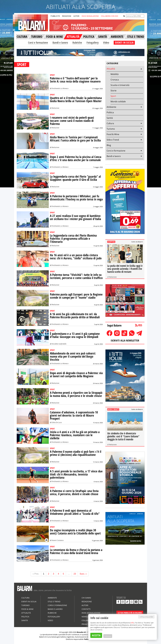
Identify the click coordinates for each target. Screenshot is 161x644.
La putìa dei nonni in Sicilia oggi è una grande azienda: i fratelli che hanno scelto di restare (125, 269)
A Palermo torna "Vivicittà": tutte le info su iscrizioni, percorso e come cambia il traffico (76, 276)
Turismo (111, 129)
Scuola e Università (120, 85)
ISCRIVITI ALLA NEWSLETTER (125, 340)
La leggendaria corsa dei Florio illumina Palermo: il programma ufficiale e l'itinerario (73, 239)
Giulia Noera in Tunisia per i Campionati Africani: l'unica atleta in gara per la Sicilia (75, 139)
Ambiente (111, 107)
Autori (85, 605)
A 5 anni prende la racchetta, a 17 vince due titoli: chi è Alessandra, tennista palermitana (76, 474)
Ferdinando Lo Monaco (60, 88)
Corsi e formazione (38, 43)
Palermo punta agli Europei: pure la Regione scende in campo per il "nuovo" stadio (76, 296)
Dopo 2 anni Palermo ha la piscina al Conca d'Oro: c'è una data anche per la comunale (76, 158)
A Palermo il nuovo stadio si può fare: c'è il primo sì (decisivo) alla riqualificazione (76, 453)
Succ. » (83, 574)
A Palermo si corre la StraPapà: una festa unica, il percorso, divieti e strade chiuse (74, 492)
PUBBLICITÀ (55, 16)
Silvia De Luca (57, 422)
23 (75, 574)
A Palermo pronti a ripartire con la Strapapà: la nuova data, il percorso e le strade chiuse (76, 394)
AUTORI (76, 16)
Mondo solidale (118, 101)
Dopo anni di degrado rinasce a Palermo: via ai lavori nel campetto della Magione (76, 375)
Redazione (55, 108)
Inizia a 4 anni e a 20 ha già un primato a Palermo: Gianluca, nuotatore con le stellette (75, 435)
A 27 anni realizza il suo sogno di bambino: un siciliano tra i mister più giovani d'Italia (75, 217)
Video (106, 43)
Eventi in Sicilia (29, 602)
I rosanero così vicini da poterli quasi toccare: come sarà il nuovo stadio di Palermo (72, 121)
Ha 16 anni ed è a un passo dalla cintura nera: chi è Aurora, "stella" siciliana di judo (76, 257)
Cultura (110, 123)
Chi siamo (86, 598)
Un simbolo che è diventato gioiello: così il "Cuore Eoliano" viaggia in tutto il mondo (123, 436)
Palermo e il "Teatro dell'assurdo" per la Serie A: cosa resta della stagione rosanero (75, 80)
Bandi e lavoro (60, 43)
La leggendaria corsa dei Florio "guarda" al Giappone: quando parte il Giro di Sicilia (75, 178)
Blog (109, 145)
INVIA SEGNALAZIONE (90, 16)
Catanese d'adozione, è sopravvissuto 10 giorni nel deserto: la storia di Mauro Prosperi (74, 415)
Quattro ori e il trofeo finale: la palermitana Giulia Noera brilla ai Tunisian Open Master (76, 99)
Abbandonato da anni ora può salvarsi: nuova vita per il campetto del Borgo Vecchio (73, 356)
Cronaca (115, 80)
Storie (113, 91)
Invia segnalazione (91, 613)
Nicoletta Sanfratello (59, 344)
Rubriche (77, 43)
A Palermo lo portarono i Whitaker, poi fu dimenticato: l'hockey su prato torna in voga (76, 198)
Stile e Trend (113, 140)
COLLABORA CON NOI (110, 16)
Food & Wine (113, 134)
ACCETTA (96, 635)
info (132, 623)
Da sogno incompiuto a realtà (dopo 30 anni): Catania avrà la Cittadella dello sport (75, 532)
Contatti (86, 609)
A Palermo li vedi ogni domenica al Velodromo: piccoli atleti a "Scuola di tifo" (75, 512)
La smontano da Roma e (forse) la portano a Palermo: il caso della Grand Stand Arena (76, 551)
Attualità (111, 69)
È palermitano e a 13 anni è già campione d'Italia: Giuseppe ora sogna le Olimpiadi (75, 335)
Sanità (110, 118)
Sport (113, 96)
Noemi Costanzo (58, 540)
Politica (110, 112)
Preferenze (108, 636)
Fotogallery (93, 43)
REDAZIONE (67, 16)
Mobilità (115, 74)
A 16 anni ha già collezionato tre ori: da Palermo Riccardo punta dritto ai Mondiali (75, 316)
